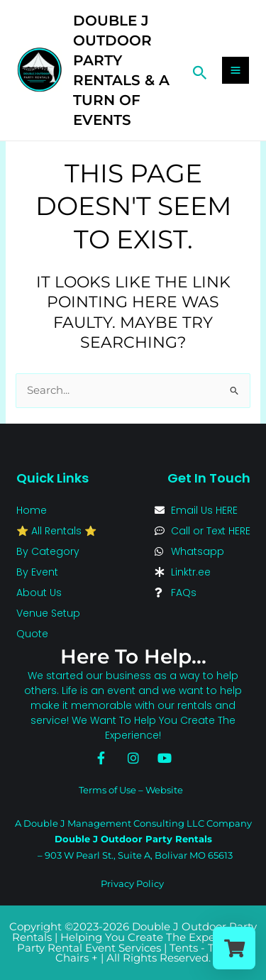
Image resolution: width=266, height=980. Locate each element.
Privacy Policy (132, 883)
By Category (48, 551)
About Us (39, 593)
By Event (37, 572)
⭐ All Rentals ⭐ (56, 531)
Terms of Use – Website (131, 790)
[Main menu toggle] (235, 70)
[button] (200, 70)
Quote (32, 634)
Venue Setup (48, 613)
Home (32, 510)
